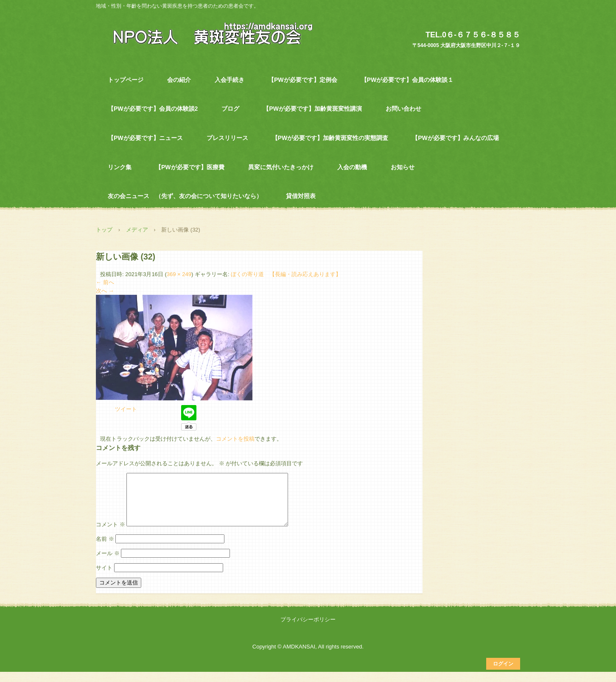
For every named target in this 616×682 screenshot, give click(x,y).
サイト (104, 578)
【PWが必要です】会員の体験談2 (153, 109)
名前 (105, 549)
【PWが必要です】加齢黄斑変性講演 (312, 109)
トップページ (126, 80)
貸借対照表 (301, 196)
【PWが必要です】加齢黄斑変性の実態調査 (330, 138)
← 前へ (105, 282)
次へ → (105, 291)
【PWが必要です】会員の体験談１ (407, 80)
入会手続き (230, 80)
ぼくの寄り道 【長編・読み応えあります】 (286, 274)
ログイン (503, 674)
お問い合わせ (403, 109)
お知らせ (403, 167)
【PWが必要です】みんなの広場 (455, 138)
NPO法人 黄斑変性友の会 (208, 33)
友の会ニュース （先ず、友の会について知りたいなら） (185, 196)
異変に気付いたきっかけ (281, 167)
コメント (111, 535)
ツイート (126, 409)
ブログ (230, 109)
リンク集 (120, 167)
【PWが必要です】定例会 (303, 80)
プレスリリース (227, 138)
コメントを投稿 (235, 439)
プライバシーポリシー (308, 630)
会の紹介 (179, 80)
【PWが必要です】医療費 (190, 167)
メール (108, 563)
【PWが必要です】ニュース (145, 138)
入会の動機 (352, 167)
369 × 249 (179, 274)
